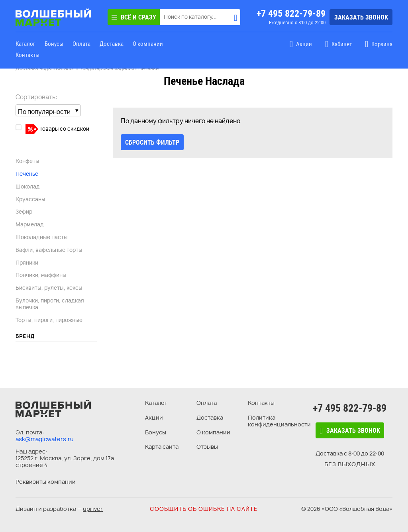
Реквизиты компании (46, 482)
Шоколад (28, 186)
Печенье (27, 174)
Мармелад (30, 224)
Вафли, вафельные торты (49, 250)
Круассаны (30, 199)
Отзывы (207, 447)
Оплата (81, 44)
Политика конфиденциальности (279, 421)
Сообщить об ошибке (204, 509)
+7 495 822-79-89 (291, 14)
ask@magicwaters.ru (45, 439)
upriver (93, 509)
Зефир (24, 212)
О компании (148, 44)
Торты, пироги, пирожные (49, 320)
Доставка (112, 44)
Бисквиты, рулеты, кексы (49, 288)
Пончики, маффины (41, 275)
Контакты (27, 55)
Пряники (27, 263)
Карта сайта (162, 447)
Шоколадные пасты (42, 237)
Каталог (25, 44)
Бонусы (54, 44)
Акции (154, 417)
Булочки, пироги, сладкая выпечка (50, 304)
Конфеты (27, 161)
